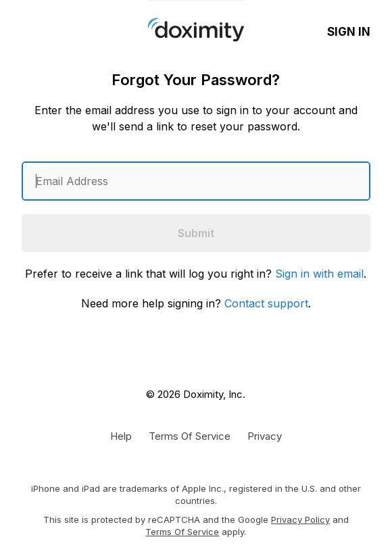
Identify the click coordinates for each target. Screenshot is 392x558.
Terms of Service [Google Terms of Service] (182, 532)
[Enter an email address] (196, 181)
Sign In (349, 32)
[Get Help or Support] (121, 436)
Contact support (266, 303)
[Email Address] (196, 181)
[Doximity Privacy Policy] (265, 436)
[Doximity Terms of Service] (190, 436)
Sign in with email (319, 274)
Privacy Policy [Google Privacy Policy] (300, 519)
